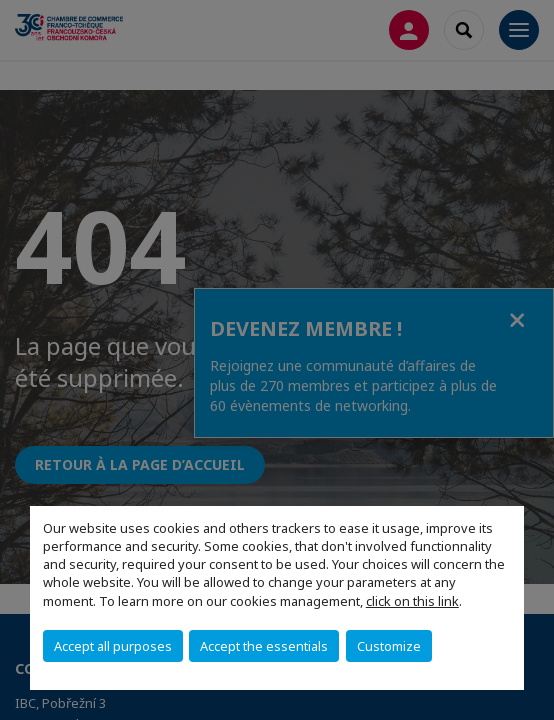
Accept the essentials (264, 646)
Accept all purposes (113, 646)
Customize (389, 646)
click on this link (412, 601)
